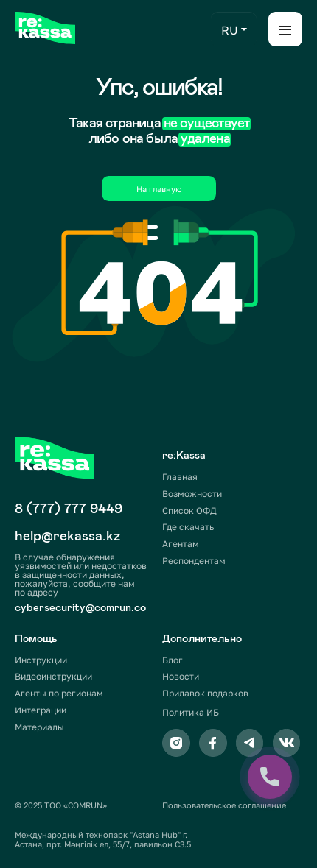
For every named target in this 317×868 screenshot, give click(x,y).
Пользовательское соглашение (224, 805)
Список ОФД (189, 511)
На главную (159, 189)
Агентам (181, 544)
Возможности (192, 494)
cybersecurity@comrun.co (80, 607)
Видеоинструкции (53, 676)
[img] (45, 28)
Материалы (39, 727)
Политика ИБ (191, 712)
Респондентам (194, 561)
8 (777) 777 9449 (69, 508)
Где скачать (188, 527)
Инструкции (41, 660)
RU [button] (230, 30)
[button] (244, 29)
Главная (180, 477)
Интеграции (41, 710)
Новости (181, 676)
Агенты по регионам (59, 693)
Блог (173, 660)
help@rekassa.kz (67, 536)
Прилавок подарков (205, 693)
